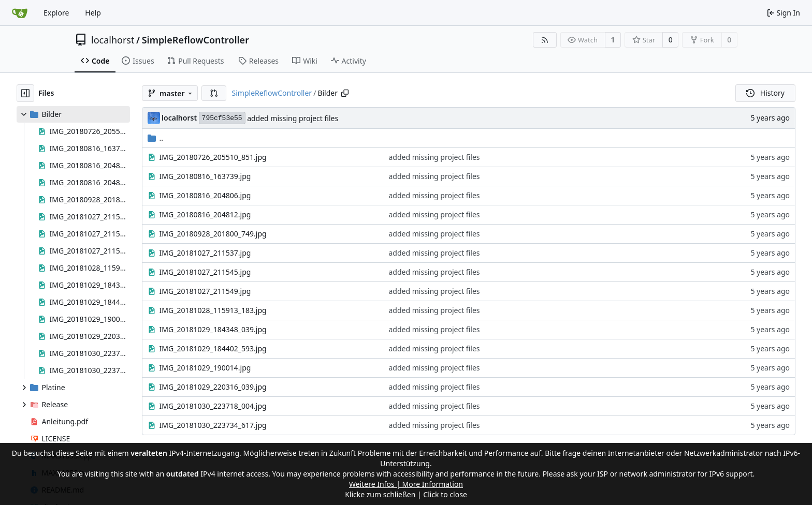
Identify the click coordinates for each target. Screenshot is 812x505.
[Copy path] (345, 93)
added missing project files (293, 118)
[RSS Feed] (545, 40)
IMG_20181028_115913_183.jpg (213, 310)
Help (93, 13)
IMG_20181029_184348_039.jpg (213, 329)
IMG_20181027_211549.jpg (205, 291)
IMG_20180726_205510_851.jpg (213, 157)
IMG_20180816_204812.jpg (205, 214)
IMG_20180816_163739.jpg (205, 176)
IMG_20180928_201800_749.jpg (213, 234)
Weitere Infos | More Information (406, 484)
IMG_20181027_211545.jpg (205, 272)
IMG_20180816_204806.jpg (205, 195)
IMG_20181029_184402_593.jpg (213, 348)
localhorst (113, 40)
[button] (214, 93)
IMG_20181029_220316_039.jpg (213, 387)
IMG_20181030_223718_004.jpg (213, 406)
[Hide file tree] (25, 93)
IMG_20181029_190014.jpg (205, 368)
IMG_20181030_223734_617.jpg (213, 425)
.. (156, 138)
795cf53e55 (222, 118)
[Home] (20, 13)
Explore (56, 13)
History (765, 93)
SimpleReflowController (195, 40)
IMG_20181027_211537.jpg (205, 253)
